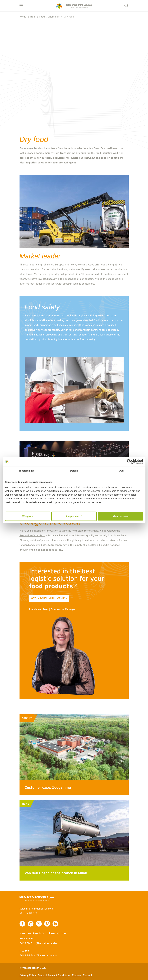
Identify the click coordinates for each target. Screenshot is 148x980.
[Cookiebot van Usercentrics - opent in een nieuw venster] (129, 462)
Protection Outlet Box (32, 535)
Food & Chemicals (49, 17)
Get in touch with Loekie (48, 598)
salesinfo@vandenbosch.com (36, 909)
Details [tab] (74, 471)
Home (23, 17)
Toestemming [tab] (26, 471)
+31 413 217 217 (28, 913)
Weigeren (28, 516)
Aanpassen (74, 516)
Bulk (33, 17)
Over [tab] (122, 471)
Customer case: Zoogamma (48, 787)
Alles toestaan (120, 516)
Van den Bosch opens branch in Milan (56, 873)
